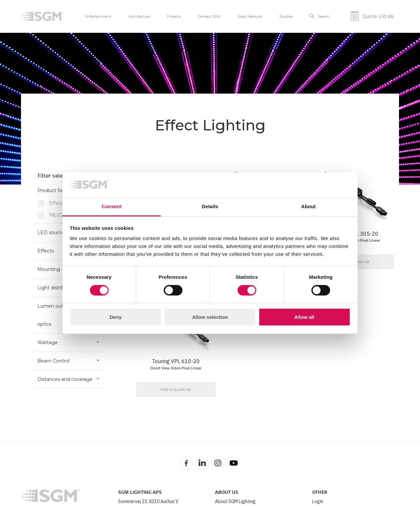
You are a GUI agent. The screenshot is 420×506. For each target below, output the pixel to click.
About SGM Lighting (235, 501)
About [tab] (308, 206)
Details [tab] (210, 206)
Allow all (304, 317)
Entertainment (98, 16)
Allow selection (210, 317)
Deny (116, 317)
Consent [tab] (112, 206)
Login (318, 501)
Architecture (139, 16)
